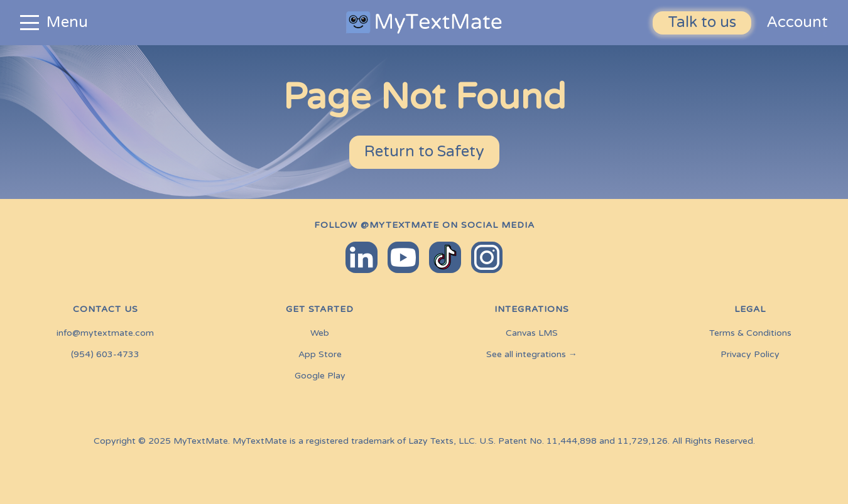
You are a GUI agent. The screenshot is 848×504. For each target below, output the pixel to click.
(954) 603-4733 (105, 355)
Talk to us (702, 22)
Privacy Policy (750, 355)
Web (320, 333)
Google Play (320, 376)
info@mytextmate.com (105, 333)
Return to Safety (424, 152)
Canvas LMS (532, 333)
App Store (320, 355)
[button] (151, 23)
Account (797, 23)
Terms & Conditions (750, 333)
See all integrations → (532, 355)
